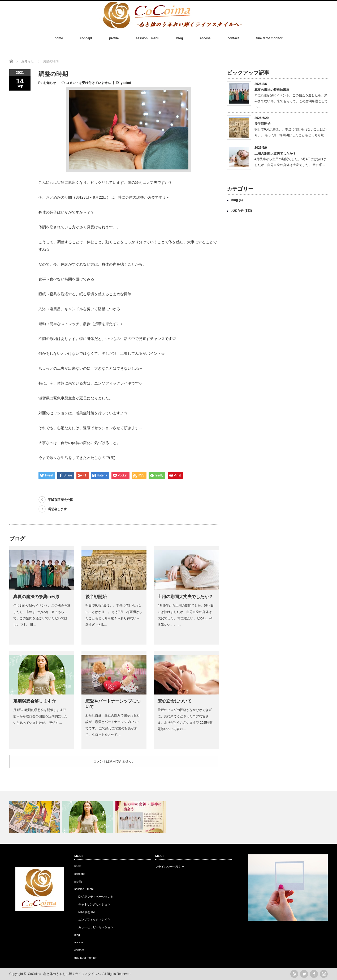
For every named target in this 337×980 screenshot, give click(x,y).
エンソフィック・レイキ (94, 919)
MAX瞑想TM (87, 912)
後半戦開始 (96, 597)
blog (180, 38)
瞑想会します (57, 509)
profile (114, 38)
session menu (148, 38)
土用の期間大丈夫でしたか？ (185, 597)
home (59, 38)
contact (233, 38)
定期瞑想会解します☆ (34, 701)
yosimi (126, 83)
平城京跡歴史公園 (61, 500)
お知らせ (50, 83)
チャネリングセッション (94, 904)
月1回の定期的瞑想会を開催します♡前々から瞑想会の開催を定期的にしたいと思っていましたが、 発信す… (40, 716)
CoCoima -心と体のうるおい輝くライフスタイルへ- (65, 974)
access (205, 38)
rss (294, 974)
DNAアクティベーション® (96, 897)
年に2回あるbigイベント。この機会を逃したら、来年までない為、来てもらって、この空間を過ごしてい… (291, 101)
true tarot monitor (269, 38)
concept (86, 38)
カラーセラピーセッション (96, 927)
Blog (234, 200)
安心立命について (175, 701)
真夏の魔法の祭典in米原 (36, 597)
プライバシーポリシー (170, 867)
